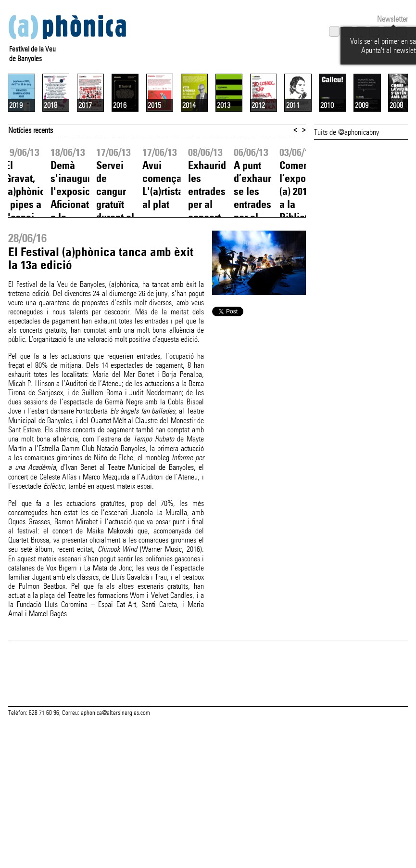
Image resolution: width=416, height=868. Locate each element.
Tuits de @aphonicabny (347, 217)
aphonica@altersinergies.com (115, 821)
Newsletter (392, 19)
